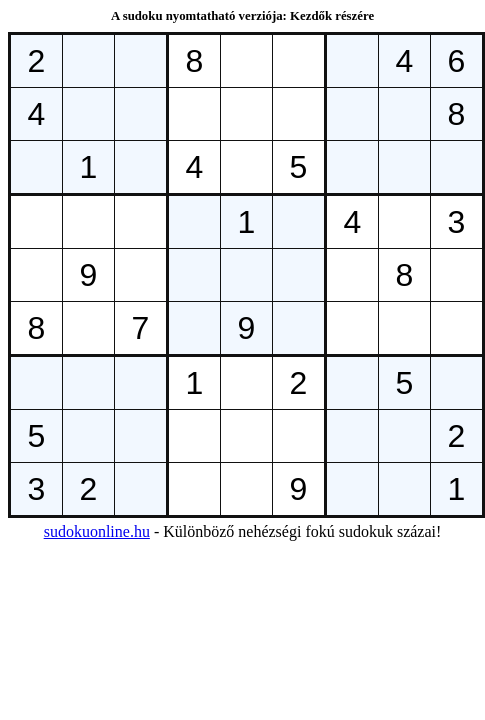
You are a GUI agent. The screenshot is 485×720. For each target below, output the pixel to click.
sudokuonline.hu (97, 531)
